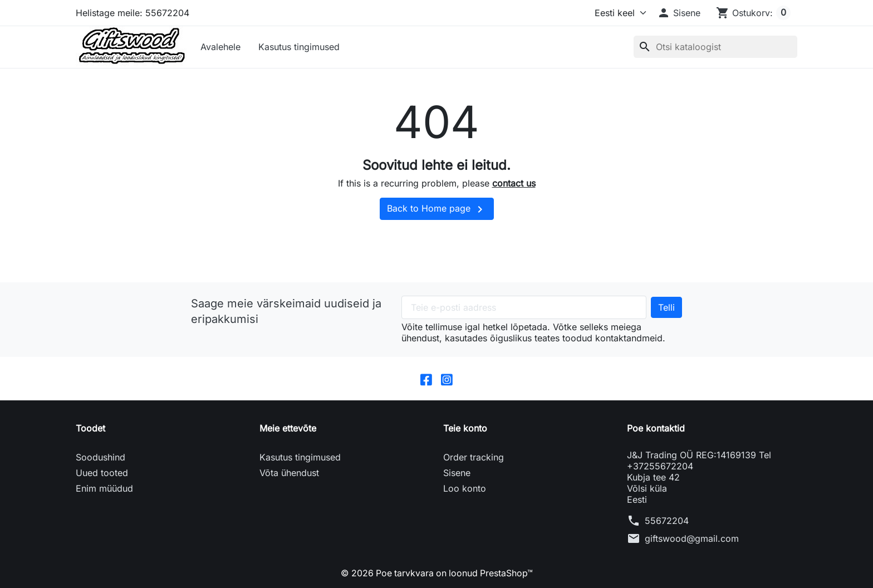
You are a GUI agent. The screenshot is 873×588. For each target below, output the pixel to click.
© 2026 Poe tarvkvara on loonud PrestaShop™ (437, 573)
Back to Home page (437, 209)
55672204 (667, 521)
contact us (514, 183)
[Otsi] (715, 47)
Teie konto (465, 428)
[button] (679, 13)
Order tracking (474, 457)
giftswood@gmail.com (692, 538)
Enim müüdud (104, 488)
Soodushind (100, 457)
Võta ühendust (289, 473)
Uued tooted (102, 473)
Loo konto (465, 488)
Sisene (457, 473)
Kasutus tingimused (299, 47)
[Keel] (618, 13)
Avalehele (220, 47)
